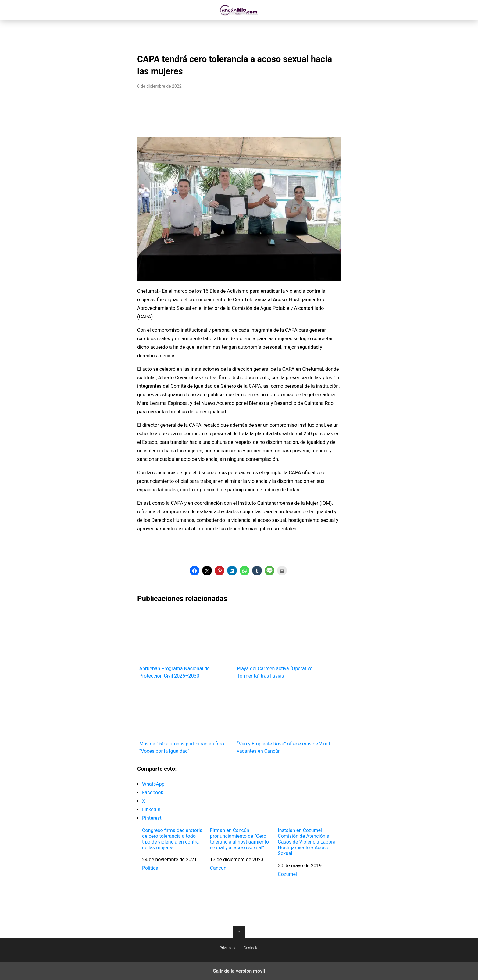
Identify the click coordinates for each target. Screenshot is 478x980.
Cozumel (287, 874)
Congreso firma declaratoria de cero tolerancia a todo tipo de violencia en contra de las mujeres (172, 839)
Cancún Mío (239, 10)
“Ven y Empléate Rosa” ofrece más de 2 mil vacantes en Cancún (284, 720)
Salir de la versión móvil (239, 971)
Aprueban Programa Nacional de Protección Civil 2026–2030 (186, 644)
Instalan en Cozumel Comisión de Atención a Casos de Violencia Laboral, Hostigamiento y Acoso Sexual (308, 842)
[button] (194, 571)
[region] (239, 35)
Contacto (251, 948)
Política (150, 868)
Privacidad (228, 948)
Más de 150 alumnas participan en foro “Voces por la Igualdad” (186, 720)
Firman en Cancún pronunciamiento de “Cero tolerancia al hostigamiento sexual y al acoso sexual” (239, 839)
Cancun (218, 868)
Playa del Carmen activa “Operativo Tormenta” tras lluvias (284, 644)
